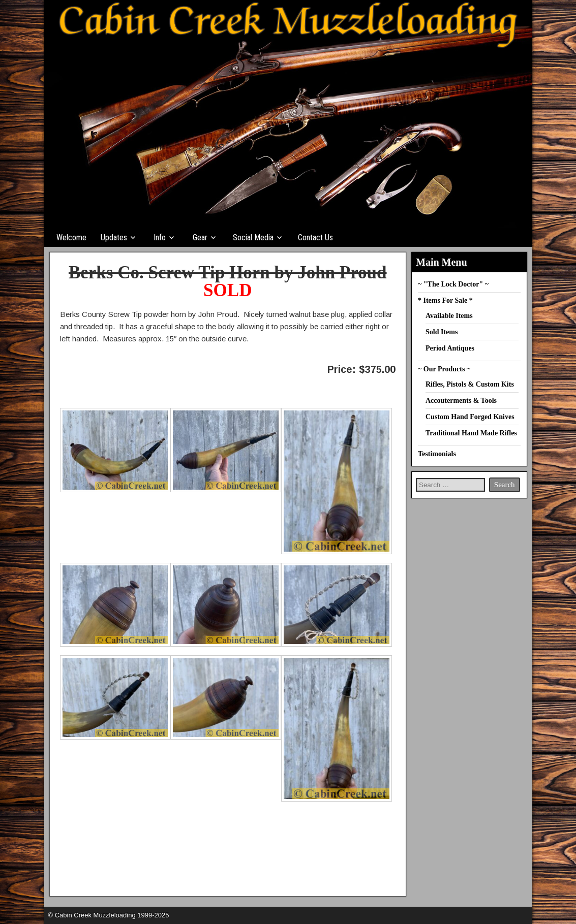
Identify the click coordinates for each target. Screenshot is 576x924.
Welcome (71, 237)
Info (160, 237)
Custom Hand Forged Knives (470, 417)
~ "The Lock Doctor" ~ (453, 284)
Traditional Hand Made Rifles (471, 433)
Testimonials (437, 454)
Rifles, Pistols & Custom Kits (470, 384)
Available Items (449, 316)
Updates (114, 237)
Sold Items (442, 332)
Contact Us (315, 237)
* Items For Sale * (445, 300)
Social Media (253, 237)
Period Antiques (450, 348)
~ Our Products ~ (444, 369)
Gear (200, 237)
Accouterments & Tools (461, 401)
